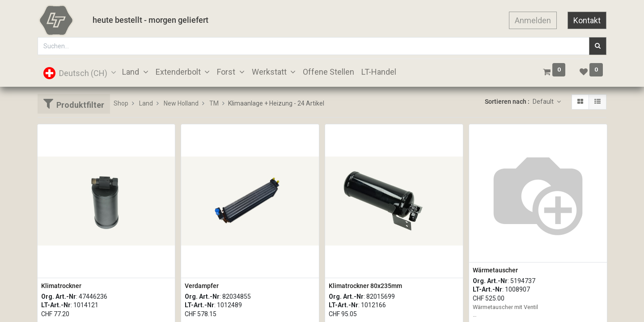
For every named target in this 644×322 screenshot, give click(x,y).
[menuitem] (328, 72)
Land (146, 103)
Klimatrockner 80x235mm (365, 286)
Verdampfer (202, 286)
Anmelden (533, 20)
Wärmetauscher (495, 270)
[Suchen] (598, 46)
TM (214, 103)
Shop (121, 103)
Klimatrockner (61, 286)
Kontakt (587, 20)
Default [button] (544, 102)
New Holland (181, 103)
